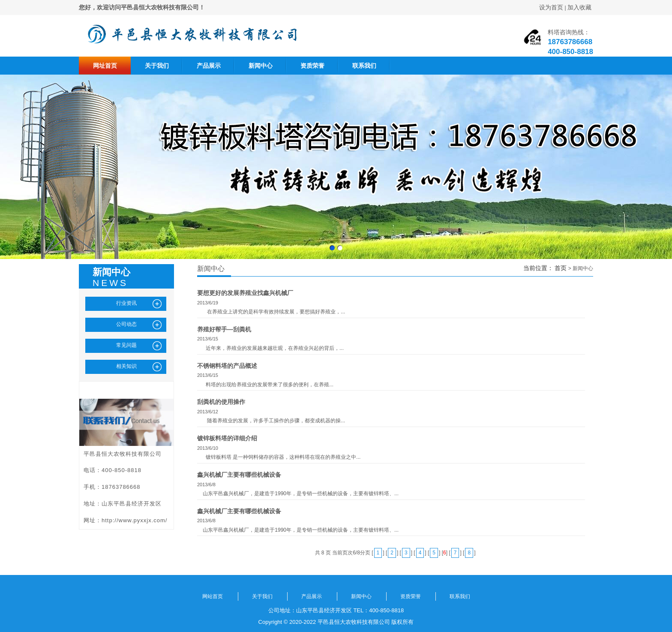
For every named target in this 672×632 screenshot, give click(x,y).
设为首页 (551, 7)
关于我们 (157, 66)
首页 (561, 268)
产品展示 (209, 66)
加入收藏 (579, 7)
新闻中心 (261, 66)
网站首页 (213, 596)
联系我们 (364, 66)
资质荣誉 (312, 66)
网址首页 (105, 66)
